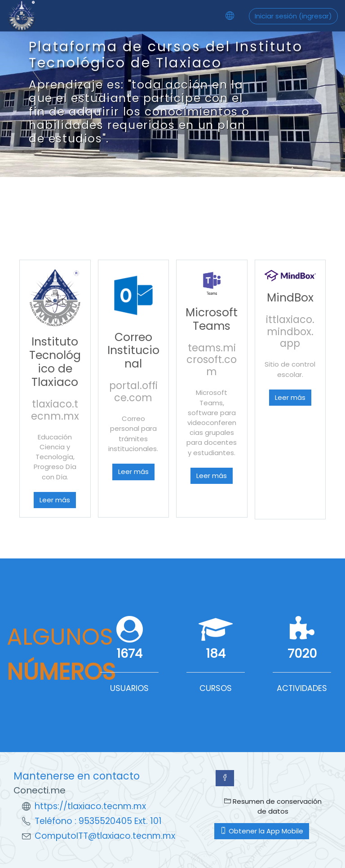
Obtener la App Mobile (262, 831)
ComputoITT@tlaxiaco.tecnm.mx (105, 836)
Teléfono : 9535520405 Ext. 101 (98, 821)
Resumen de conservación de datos (273, 806)
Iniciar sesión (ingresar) (293, 16)
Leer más (55, 500)
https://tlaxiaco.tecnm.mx (90, 806)
